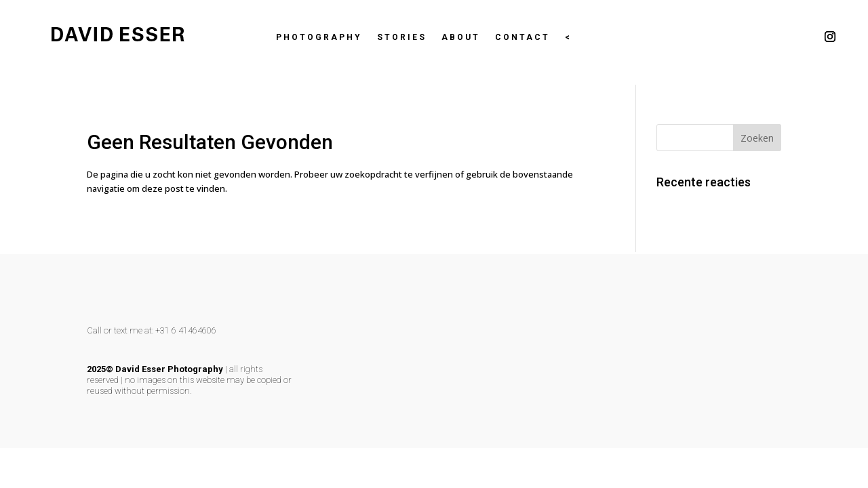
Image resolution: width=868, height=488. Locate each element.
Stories (402, 37)
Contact (522, 37)
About (461, 37)
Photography (319, 37)
